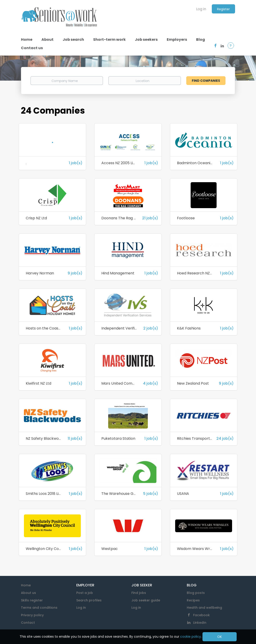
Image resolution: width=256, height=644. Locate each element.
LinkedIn (200, 623)
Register (223, 9)
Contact (28, 623)
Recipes (193, 600)
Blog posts (196, 593)
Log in (201, 9)
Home (26, 585)
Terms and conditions (39, 608)
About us (28, 593)
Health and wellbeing (204, 608)
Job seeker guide (146, 600)
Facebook (201, 615)
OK (220, 637)
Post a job (85, 593)
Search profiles (89, 600)
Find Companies (206, 81)
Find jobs (139, 593)
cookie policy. (191, 636)
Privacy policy (32, 615)
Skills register (32, 600)
